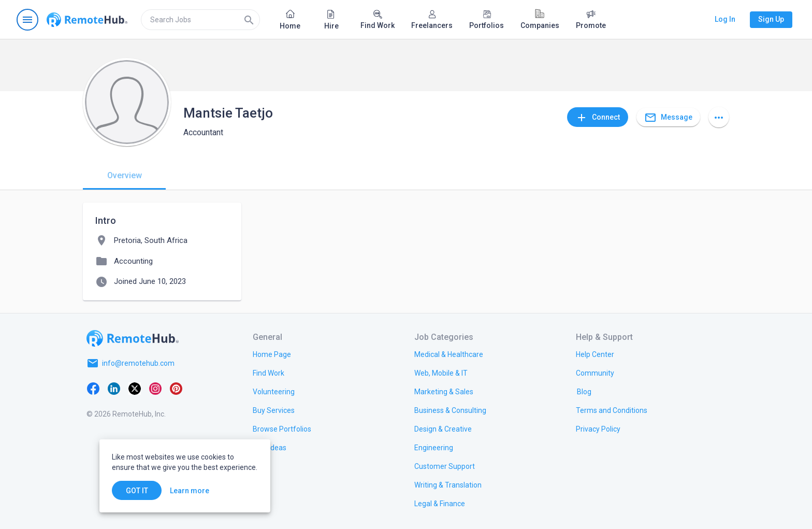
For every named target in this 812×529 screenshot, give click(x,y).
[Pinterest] (176, 388)
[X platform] (135, 388)
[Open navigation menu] (27, 20)
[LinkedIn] (114, 388)
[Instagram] (155, 388)
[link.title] (272, 354)
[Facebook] (93, 388)
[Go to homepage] (87, 20)
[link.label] (595, 354)
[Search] (249, 20)
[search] (200, 20)
